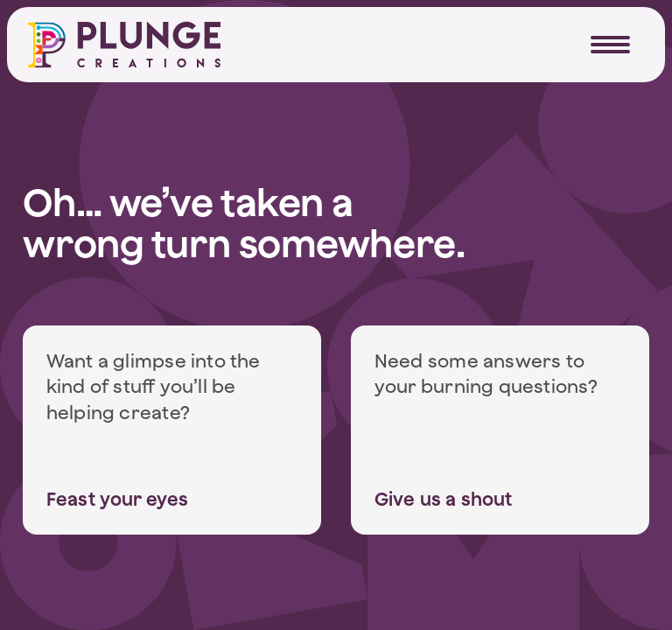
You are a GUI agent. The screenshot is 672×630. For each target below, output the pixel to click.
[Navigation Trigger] (610, 45)
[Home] (124, 45)
